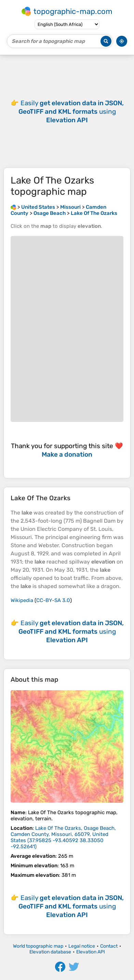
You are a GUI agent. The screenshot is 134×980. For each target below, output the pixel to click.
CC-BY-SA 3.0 (53, 600)
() (63, 837)
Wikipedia (22, 600)
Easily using (71, 112)
